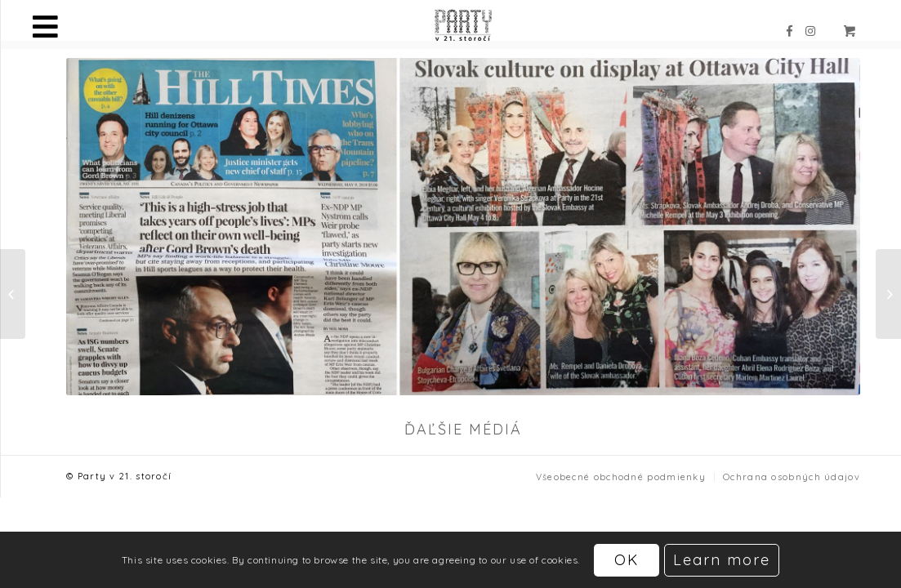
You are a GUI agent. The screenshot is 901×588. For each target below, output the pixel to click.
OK (627, 560)
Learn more (722, 560)
